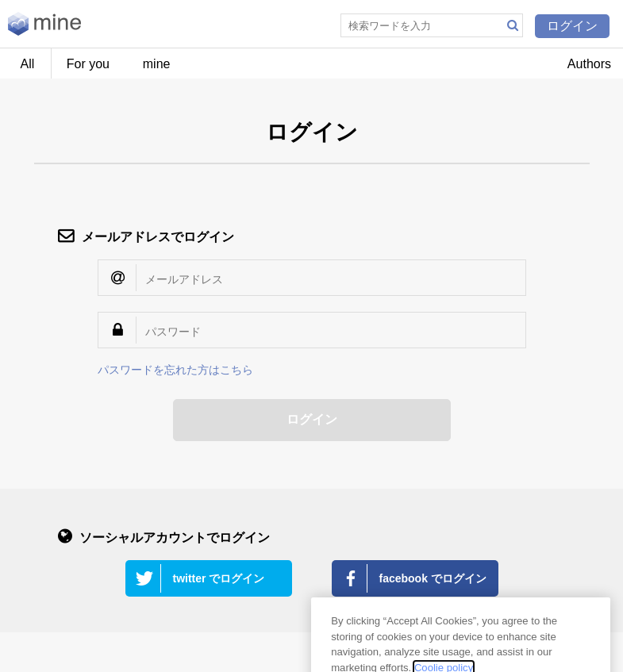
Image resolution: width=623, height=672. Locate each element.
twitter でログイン (219, 578)
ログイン (572, 26)
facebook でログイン (433, 578)
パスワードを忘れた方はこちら (175, 370)
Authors (589, 64)
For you (88, 64)
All (28, 64)
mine (157, 64)
